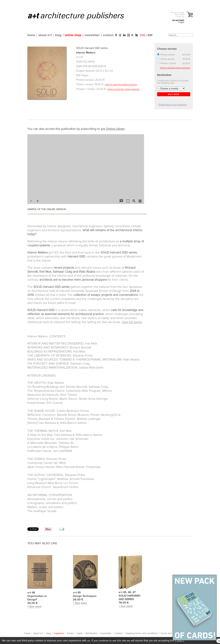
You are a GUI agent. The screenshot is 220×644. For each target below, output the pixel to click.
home (31, 35)
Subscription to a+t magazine (173, 105)
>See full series (132, 322)
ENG (143, 35)
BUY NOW (174, 94)
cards (80, 633)
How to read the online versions (121, 85)
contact (108, 35)
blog (58, 35)
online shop (73, 35)
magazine (59, 633)
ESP (150, 35)
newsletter (92, 35)
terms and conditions (172, 633)
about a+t (45, 35)
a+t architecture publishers (80, 16)
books (70, 633)
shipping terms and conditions (142, 633)
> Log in (181, 22)
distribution (91, 633)
